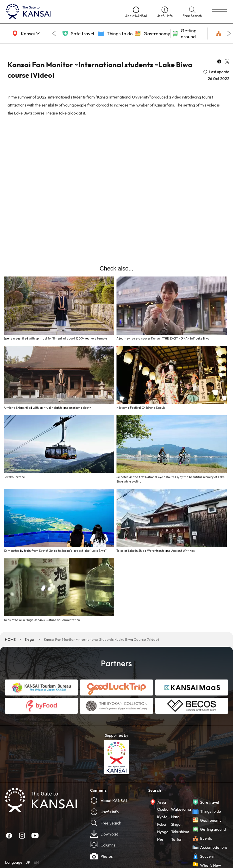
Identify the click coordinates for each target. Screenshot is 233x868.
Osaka (163, 809)
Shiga (29, 639)
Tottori (177, 839)
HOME (10, 639)
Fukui (161, 824)
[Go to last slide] (54, 33)
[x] (227, 62)
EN (36, 862)
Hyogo (163, 832)
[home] (61, 12)
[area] (25, 33)
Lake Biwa (23, 113)
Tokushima (180, 832)
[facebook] (219, 62)
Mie (160, 839)
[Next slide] (229, 33)
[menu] (219, 12)
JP (28, 862)
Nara (175, 817)
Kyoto (162, 817)
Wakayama (181, 809)
